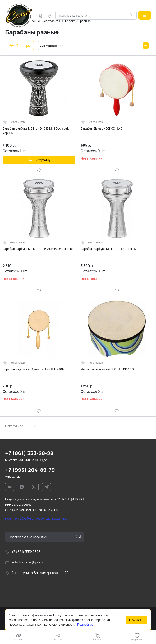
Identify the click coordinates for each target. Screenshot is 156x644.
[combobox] (96, 15)
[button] (145, 15)
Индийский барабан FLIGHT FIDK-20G (107, 369)
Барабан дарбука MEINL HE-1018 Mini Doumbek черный (36, 131)
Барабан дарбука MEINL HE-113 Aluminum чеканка (38, 249)
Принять (136, 620)
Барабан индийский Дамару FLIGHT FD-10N (33, 369)
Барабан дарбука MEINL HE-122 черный (109, 249)
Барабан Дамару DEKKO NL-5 (101, 128)
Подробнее (85, 624)
